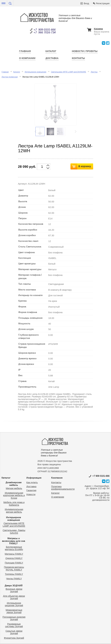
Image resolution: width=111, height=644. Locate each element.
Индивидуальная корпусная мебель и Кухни (14, 495)
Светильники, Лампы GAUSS (14, 532)
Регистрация (103, 3)
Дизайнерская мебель (14, 484)
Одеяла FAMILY (14, 558)
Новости (31, 494)
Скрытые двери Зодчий (14, 632)
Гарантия (31, 490)
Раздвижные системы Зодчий (14, 625)
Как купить (32, 482)
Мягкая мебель (14, 488)
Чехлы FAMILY (14, 579)
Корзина (98, 29)
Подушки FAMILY (14, 563)
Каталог (51, 51)
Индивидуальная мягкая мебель (14, 511)
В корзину (85, 166)
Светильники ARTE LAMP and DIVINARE (68, 72)
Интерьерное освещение (35, 72)
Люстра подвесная (10, 77)
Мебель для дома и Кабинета (14, 504)
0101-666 (99, 476)
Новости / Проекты (85, 51)
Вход (86, 3)
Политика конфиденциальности (63, 488)
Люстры (94, 72)
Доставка (52, 58)
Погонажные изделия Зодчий (14, 618)
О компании (27, 58)
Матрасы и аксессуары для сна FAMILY (14, 541)
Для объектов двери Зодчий (14, 597)
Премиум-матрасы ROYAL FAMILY (14, 568)
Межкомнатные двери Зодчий (14, 611)
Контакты (78, 58)
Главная (25, 51)
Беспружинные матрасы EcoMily (14, 548)
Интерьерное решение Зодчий (14, 604)
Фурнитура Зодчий (14, 638)
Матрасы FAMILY (14, 554)
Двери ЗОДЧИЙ (14, 586)
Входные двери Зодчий (14, 590)
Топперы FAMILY (14, 574)
